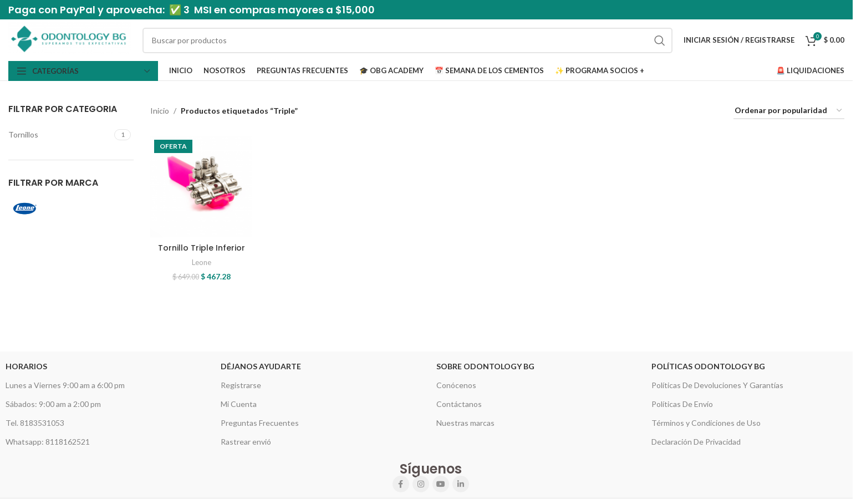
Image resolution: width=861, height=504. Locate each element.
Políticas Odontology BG (708, 366)
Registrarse (241, 385)
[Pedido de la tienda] (789, 111)
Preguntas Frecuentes (260, 423)
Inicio (160, 111)
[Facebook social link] (401, 484)
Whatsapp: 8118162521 (48, 442)
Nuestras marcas (465, 423)
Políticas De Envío (682, 404)
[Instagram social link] (421, 484)
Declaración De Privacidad (696, 442)
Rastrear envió (246, 442)
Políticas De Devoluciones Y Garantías (717, 385)
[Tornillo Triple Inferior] (201, 187)
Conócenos (456, 385)
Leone (202, 262)
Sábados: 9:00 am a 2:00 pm (53, 404)
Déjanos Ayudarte (261, 366)
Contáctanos (459, 404)
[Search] (407, 40)
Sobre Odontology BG (485, 366)
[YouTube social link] (441, 484)
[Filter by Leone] (38, 208)
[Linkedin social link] (461, 484)
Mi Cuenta (239, 404)
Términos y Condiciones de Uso (706, 423)
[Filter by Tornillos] (60, 135)
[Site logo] (70, 39)
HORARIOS (26, 366)
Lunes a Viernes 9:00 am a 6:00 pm (65, 385)
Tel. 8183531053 (35, 423)
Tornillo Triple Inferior (202, 248)
